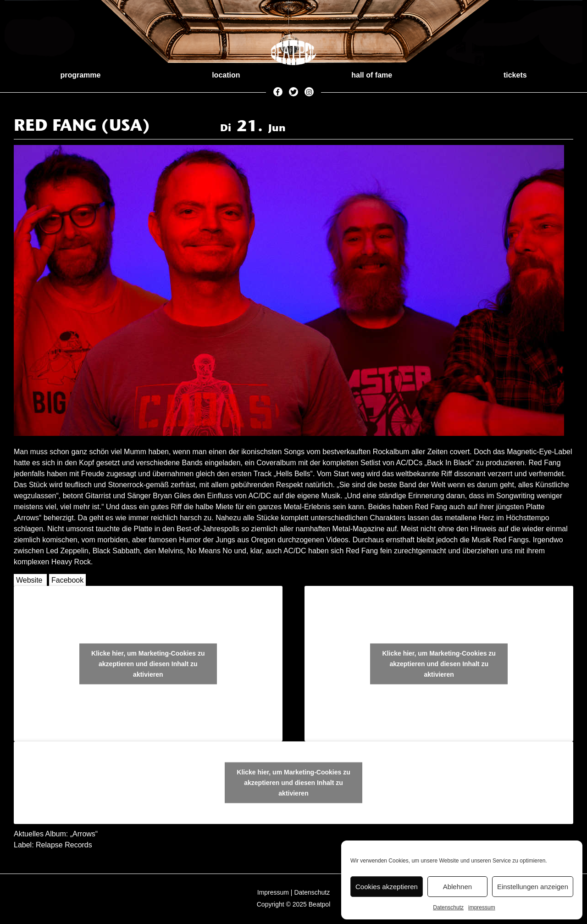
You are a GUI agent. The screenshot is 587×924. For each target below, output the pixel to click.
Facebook (67, 580)
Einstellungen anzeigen (533, 887)
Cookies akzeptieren (387, 887)
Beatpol (319, 904)
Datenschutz (448, 907)
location (226, 75)
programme (80, 75)
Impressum (273, 892)
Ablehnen (457, 887)
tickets (515, 75)
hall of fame (372, 75)
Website (29, 580)
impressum (482, 907)
